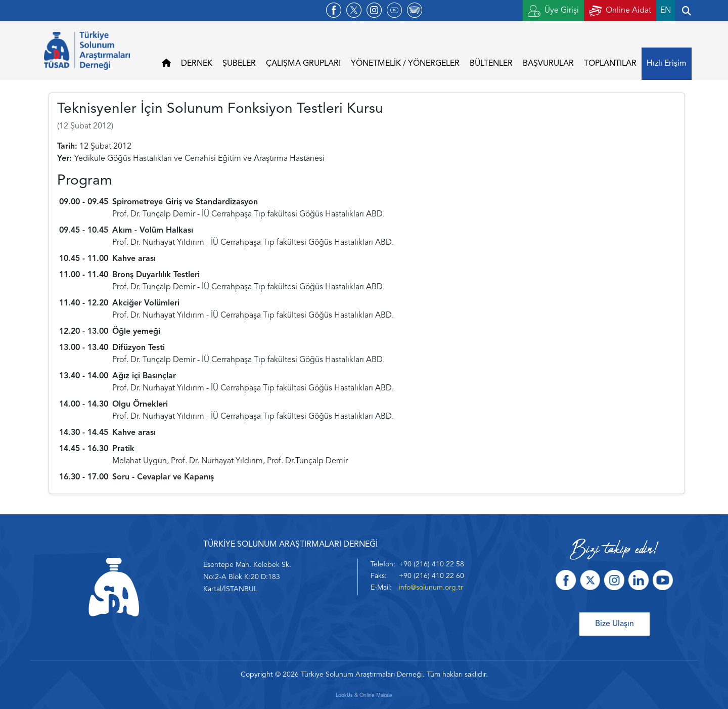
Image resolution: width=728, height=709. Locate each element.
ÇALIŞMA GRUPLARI (303, 64)
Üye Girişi (553, 11)
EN (666, 11)
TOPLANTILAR (610, 64)
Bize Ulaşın (615, 624)
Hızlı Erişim (667, 64)
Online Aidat (620, 11)
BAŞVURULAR (548, 64)
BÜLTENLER (491, 64)
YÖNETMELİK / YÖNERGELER (405, 64)
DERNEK (197, 64)
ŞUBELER (239, 64)
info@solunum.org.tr (431, 588)
